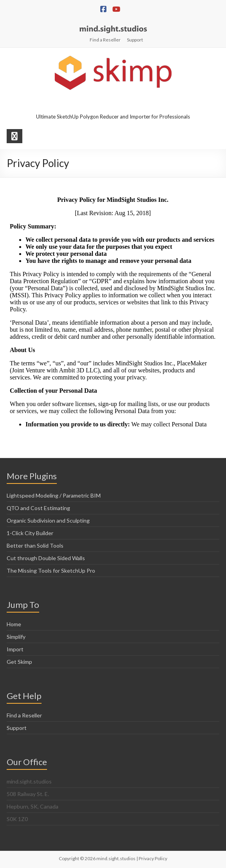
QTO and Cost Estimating (38, 508)
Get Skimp (19, 662)
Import (15, 649)
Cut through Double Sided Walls (46, 558)
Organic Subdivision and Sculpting (48, 520)
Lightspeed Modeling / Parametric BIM (54, 495)
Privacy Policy (153, 858)
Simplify (16, 637)
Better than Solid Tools (35, 545)
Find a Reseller (105, 40)
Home (14, 624)
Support (135, 40)
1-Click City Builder (30, 533)
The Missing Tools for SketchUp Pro (51, 571)
